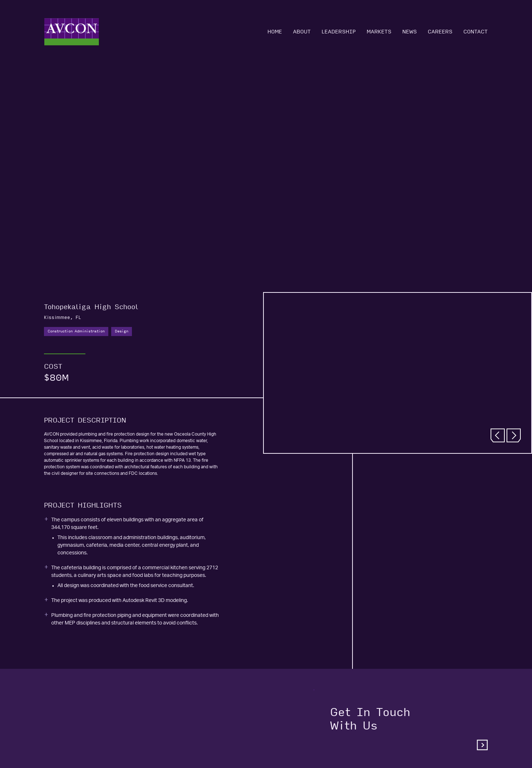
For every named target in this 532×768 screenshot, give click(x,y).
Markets (379, 32)
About (302, 32)
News (410, 32)
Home (275, 32)
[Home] (72, 32)
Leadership (339, 32)
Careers (440, 32)
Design (122, 331)
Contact (475, 32)
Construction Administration (76, 331)
